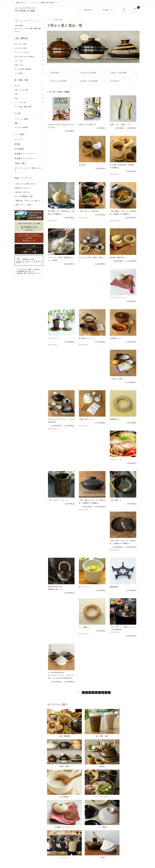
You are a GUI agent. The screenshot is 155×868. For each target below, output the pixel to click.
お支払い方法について (66, 798)
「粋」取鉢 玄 (115, 500)
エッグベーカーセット (118, 298)
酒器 (16, 94)
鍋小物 (17, 86)
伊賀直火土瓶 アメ (55, 589)
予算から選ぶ (58, 20)
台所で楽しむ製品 (21, 48)
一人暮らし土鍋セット (118, 379)
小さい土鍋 (18, 61)
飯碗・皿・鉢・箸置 (21, 90)
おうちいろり (115, 632)
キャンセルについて (65, 810)
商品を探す (88, 10)
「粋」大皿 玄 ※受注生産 (89, 211)
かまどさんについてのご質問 (69, 830)
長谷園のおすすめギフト (23, 188)
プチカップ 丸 (115, 460)
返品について (63, 806)
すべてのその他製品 (21, 127)
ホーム (49, 20)
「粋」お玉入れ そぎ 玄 (58, 500)
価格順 (60, 92)
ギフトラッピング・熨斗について (28, 170)
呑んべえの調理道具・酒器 (24, 196)
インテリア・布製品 (21, 119)
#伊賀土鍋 (37, 28)
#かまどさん (19, 28)
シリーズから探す (21, 102)
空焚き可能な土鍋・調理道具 (24, 56)
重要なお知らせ (21, 3)
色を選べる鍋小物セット (119, 257)
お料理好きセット (116, 338)
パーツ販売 (18, 73)
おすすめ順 (51, 92)
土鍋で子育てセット (86, 419)
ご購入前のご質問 (65, 826)
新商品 (17, 144)
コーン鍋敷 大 (84, 627)
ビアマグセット (54, 338)
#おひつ (17, 31)
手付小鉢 (82, 165)
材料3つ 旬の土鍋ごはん (88, 124)
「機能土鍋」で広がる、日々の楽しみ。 (28, 201)
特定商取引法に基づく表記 (104, 806)
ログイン (124, 12)
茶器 (16, 98)
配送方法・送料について (67, 802)
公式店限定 (19, 149)
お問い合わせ (100, 798)
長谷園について (109, 10)
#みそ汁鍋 (28, 28)
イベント (18, 139)
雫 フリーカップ (85, 587)
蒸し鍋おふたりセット (87, 338)
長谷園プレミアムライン (25, 154)
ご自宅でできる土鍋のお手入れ (25, 184)
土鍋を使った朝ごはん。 (23, 192)
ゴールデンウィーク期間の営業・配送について (45, 3)
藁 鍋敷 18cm (115, 419)
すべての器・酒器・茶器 (23, 107)
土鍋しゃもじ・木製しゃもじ (120, 124)
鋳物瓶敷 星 (114, 587)
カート (135, 12)
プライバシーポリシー (103, 802)
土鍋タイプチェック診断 (23, 205)
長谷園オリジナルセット (25, 158)
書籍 (16, 123)
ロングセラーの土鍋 (21, 52)
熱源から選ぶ (19, 65)
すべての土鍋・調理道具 (23, 69)
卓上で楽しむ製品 (21, 44)
